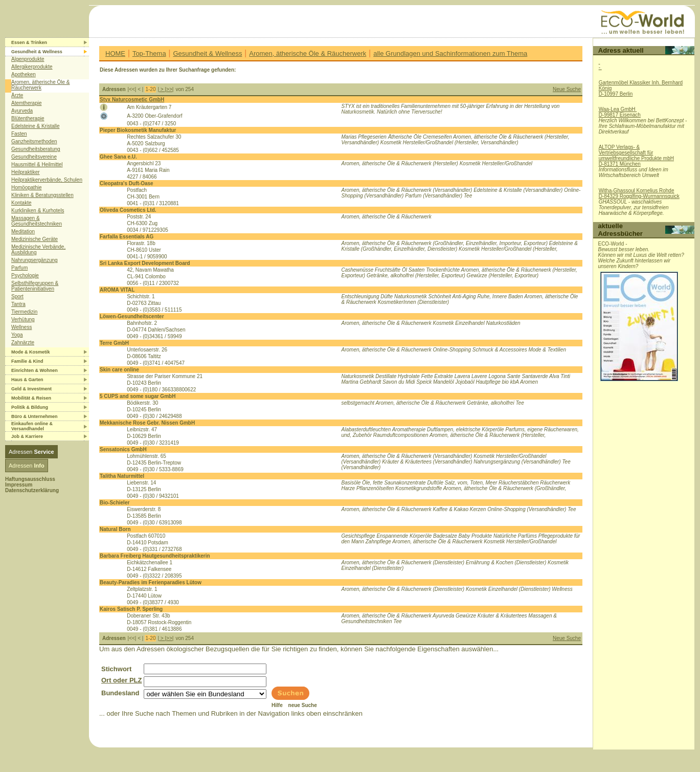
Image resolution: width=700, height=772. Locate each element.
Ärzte (17, 95)
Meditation (23, 231)
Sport (17, 296)
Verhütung (23, 319)
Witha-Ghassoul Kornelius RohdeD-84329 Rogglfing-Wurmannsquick (639, 193)
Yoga (17, 335)
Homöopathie (26, 188)
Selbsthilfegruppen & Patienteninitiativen (35, 286)
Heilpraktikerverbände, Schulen (47, 180)
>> (169, 89)
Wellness (21, 327)
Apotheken (24, 74)
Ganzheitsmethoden (34, 141)
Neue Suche (567, 89)
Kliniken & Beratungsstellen (42, 195)
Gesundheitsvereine (34, 157)
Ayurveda (22, 111)
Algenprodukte (28, 59)
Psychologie (25, 275)
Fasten (19, 134)
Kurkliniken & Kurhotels (38, 211)
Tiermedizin (24, 312)
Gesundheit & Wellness (208, 53)
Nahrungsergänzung (35, 260)
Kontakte (21, 203)
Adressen (31, 452)
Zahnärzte (23, 343)
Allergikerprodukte (32, 67)
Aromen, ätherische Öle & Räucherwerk (41, 85)
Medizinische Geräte (35, 239)
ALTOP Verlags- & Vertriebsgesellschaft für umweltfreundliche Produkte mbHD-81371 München (636, 156)
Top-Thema (149, 53)
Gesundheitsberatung (36, 149)
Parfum (19, 268)
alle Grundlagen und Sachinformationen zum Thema (450, 53)
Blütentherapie (28, 118)
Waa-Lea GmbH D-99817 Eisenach (620, 112)
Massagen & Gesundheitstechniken (37, 221)
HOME (115, 53)
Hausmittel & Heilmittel (37, 164)
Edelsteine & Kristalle (36, 126)
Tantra (18, 304)
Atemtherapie (26, 103)
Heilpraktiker (26, 172)
